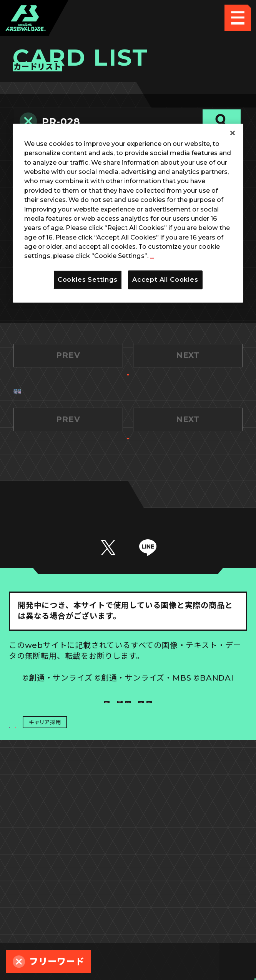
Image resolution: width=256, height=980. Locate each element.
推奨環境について (68, 869)
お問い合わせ (188, 896)
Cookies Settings (188, 869)
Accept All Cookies (165, 279)
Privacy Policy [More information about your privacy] (174, 256)
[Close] (233, 133)
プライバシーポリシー (68, 896)
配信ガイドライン (128, 923)
